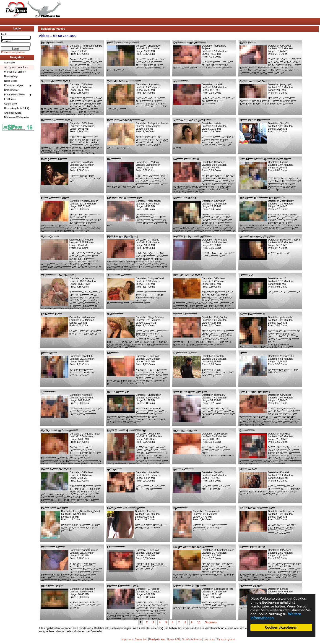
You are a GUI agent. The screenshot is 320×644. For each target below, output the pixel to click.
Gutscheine (10, 104)
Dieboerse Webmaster (17, 117)
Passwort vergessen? (13, 52)
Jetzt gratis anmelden (16, 67)
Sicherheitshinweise (192, 639)
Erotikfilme (10, 99)
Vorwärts (211, 622)
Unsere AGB (174, 639)
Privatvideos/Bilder (14, 94)
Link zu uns (209, 639)
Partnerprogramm (226, 639)
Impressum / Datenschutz (134, 639)
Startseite (9, 63)
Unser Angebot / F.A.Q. (17, 108)
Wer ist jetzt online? (15, 72)
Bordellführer (11, 90)
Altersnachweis (13, 113)
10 (199, 622)
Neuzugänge (11, 76)
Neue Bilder (11, 81)
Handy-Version (157, 639)
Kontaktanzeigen (13, 85)
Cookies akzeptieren (281, 627)
